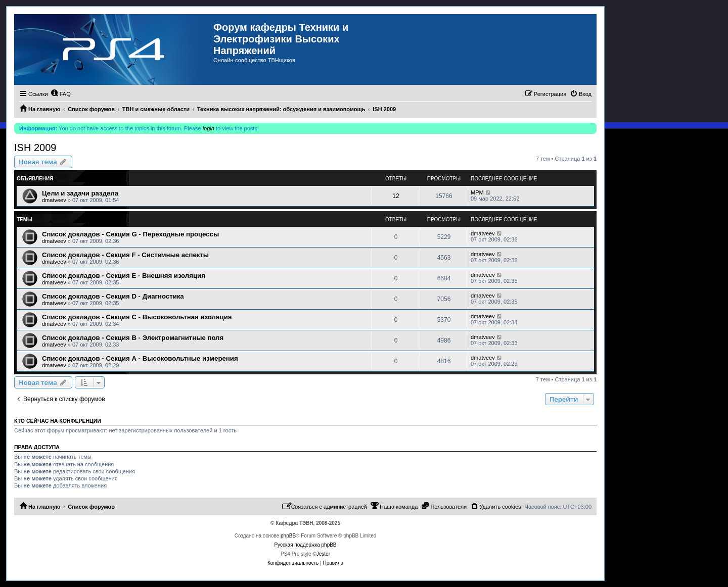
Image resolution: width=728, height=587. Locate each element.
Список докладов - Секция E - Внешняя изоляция (124, 276)
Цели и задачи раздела (80, 193)
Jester (323, 554)
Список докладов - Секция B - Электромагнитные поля (133, 338)
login (209, 128)
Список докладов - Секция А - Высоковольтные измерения (140, 358)
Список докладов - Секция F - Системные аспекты (125, 255)
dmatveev (54, 200)
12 (396, 196)
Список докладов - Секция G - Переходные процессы (130, 234)
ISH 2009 (35, 148)
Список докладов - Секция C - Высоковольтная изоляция (137, 317)
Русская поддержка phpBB (305, 545)
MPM (477, 192)
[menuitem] (61, 94)
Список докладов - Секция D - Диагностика (113, 296)
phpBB (288, 536)
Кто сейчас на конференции (58, 421)
